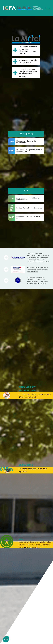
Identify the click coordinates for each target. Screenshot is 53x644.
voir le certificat (33, 272)
